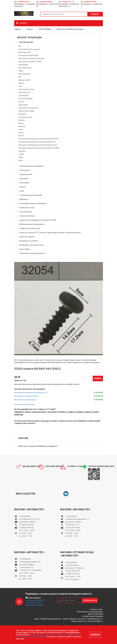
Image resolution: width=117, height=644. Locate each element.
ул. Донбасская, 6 (72, 565)
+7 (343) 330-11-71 (67, 2)
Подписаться (90, 600)
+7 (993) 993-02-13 (26, 567)
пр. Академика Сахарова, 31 (30, 562)
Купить (98, 378)
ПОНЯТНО (95, 635)
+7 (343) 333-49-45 (90, 2)
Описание (23, 438)
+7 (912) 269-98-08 (72, 528)
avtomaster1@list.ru (95, 621)
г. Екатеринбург (25, 516)
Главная (17, 29)
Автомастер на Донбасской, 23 (26, 396)
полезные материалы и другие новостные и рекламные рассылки (35, 603)
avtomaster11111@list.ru (75, 568)
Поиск (95, 14)
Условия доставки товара (24, 404)
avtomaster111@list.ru (28, 522)
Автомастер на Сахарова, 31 (25, 400)
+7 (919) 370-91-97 (26, 570)
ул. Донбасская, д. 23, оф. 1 (29, 519)
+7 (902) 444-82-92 (26, 528)
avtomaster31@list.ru (27, 565)
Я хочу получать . (35, 601)
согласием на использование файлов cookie (50, 635)
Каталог (30, 29)
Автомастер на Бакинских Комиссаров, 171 (31, 393)
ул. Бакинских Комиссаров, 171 (77, 519)
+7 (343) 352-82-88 (45, 2)
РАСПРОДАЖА (45, 29)
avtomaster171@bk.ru (73, 522)
